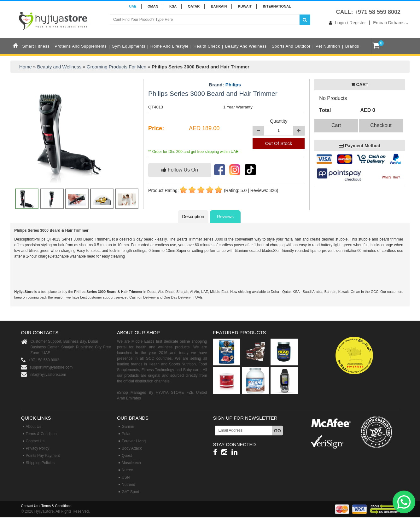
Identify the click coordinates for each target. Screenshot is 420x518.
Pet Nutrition (328, 46)
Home (26, 67)
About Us (34, 427)
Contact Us (35, 441)
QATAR (194, 6)
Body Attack (132, 448)
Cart (336, 125)
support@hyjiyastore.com (51, 367)
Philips (233, 85)
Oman (153, 6)
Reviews (225, 217)
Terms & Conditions (56, 506)
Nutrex (127, 470)
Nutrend (128, 485)
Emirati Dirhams (391, 23)
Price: (156, 128)
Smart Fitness (36, 46)
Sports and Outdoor (291, 46)
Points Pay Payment (43, 456)
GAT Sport (131, 492)
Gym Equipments (128, 46)
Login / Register (346, 23)
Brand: (225, 85)
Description (193, 217)
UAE (133, 6)
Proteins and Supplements (81, 46)
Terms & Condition (41, 434)
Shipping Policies (40, 463)
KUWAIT (245, 6)
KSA (173, 6)
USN (126, 477)
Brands (352, 46)
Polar (126, 434)
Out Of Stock (279, 143)
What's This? (391, 177)
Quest (127, 456)
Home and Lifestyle (169, 46)
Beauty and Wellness (246, 46)
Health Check (207, 46)
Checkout (381, 125)
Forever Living (134, 441)
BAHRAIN (219, 6)
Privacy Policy (38, 448)
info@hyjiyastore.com (48, 375)
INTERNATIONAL (277, 6)
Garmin (128, 427)
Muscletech (131, 463)
